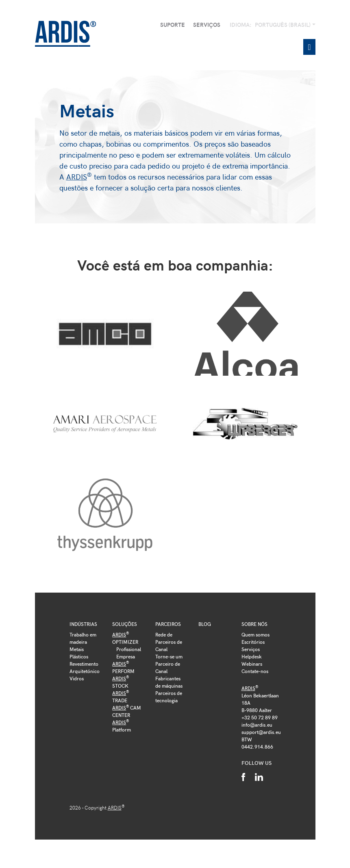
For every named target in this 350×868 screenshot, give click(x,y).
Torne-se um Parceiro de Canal (169, 664)
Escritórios (253, 642)
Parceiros (168, 624)
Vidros (77, 678)
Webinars (252, 664)
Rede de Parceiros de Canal (169, 642)
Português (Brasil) (283, 25)
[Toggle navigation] (309, 47)
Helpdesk (252, 656)
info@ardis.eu (257, 725)
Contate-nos (255, 671)
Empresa (126, 656)
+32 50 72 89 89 (260, 717)
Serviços (207, 25)
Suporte (173, 25)
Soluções (125, 624)
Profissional (129, 649)
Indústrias (83, 624)
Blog (205, 624)
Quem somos (255, 634)
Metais (77, 649)
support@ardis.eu (261, 732)
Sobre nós (254, 624)
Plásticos (79, 656)
